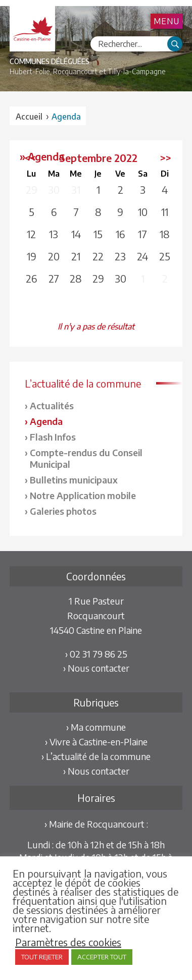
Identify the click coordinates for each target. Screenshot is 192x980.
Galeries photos (63, 511)
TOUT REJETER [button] (42, 957)
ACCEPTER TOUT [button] (102, 957)
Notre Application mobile (83, 495)
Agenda (46, 421)
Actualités (52, 405)
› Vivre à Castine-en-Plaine (96, 742)
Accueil (29, 117)
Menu (166, 21)
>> (166, 158)
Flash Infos (53, 437)
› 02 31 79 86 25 (96, 654)
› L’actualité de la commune (96, 756)
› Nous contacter (96, 668)
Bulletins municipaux (74, 480)
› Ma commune (96, 727)
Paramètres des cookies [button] (68, 942)
